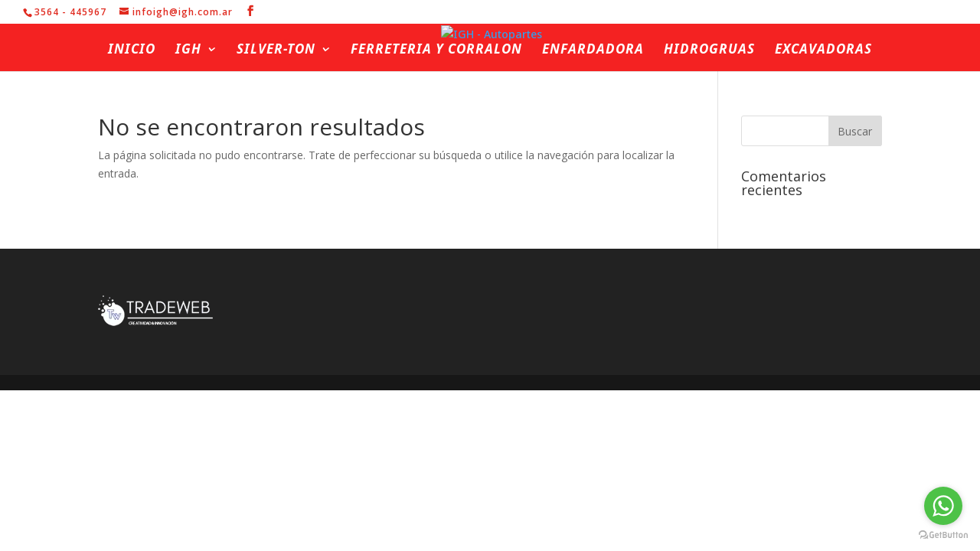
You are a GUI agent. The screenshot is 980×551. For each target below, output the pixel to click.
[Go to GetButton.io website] (943, 535)
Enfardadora (593, 51)
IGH (188, 51)
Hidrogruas (709, 51)
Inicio (132, 51)
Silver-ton (276, 51)
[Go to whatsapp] (943, 506)
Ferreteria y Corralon (436, 51)
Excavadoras (823, 51)
